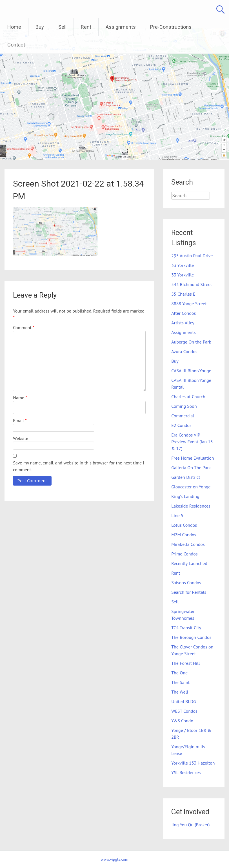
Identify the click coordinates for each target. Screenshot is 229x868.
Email (20, 420)
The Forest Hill (185, 663)
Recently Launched (189, 563)
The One (179, 673)
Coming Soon (184, 406)
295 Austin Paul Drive (192, 256)
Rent (86, 27)
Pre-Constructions (171, 27)
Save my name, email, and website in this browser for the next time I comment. (79, 466)
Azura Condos (184, 351)
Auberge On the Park (191, 342)
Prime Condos (184, 554)
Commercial (183, 416)
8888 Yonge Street (189, 304)
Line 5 (177, 515)
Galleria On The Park (191, 468)
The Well (180, 692)
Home (14, 27)
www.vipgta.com (115, 859)
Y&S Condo (182, 721)
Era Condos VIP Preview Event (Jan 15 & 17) (192, 442)
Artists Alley (183, 323)
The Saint (180, 682)
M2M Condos (184, 535)
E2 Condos (181, 425)
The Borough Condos (191, 637)
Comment (24, 327)
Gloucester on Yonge (191, 487)
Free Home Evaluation (193, 458)
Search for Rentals (189, 592)
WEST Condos (184, 711)
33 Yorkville (183, 265)
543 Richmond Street (192, 284)
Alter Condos (184, 313)
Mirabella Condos (188, 544)
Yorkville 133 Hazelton (193, 763)
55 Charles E (183, 294)
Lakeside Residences (191, 506)
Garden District (186, 477)
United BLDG (184, 701)
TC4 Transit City (186, 628)
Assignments (121, 27)
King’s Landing (185, 496)
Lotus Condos (184, 525)
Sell (62, 27)
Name (20, 398)
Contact (16, 45)
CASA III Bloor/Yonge (191, 371)
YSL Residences (186, 772)
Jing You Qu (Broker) (190, 825)
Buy (40, 27)
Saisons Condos (186, 583)
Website (21, 438)
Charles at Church (188, 397)
